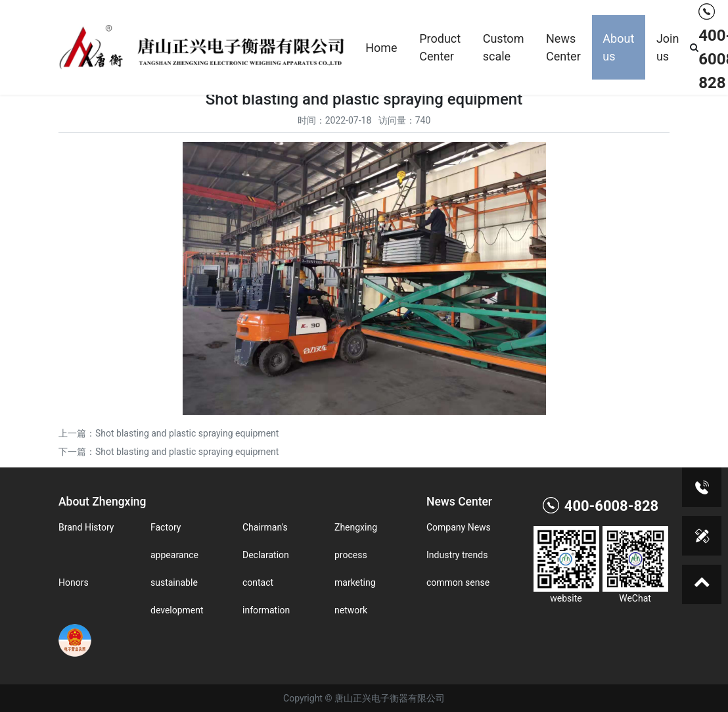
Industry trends (457, 555)
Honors (74, 582)
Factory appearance (174, 541)
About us (618, 47)
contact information (266, 596)
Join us (668, 47)
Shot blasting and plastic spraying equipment (187, 433)
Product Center (440, 47)
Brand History (86, 527)
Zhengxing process (356, 541)
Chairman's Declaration (266, 541)
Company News (459, 527)
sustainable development (177, 596)
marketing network (355, 596)
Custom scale (504, 47)
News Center (563, 47)
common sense (458, 582)
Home (381, 48)
